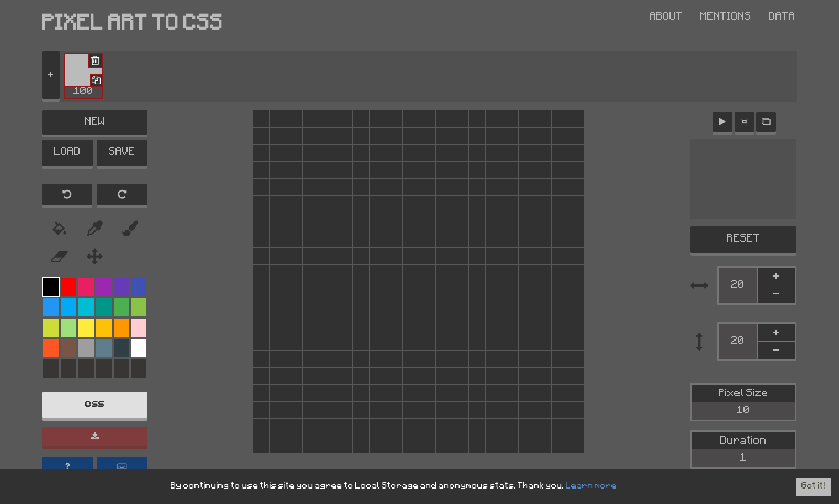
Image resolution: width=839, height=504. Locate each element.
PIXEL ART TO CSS (133, 26)
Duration (743, 450)
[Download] (95, 438)
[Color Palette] (51, 287)
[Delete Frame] (95, 61)
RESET (743, 239)
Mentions (726, 18)
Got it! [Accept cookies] (813, 487)
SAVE (122, 153)
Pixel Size (743, 403)
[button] (83, 76)
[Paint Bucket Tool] (60, 229)
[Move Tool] (95, 258)
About (666, 18)
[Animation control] (722, 121)
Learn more (590, 487)
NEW (95, 123)
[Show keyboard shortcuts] (123, 468)
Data (782, 18)
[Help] (67, 468)
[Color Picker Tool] (130, 229)
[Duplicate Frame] (96, 80)
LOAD (67, 153)
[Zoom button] (745, 121)
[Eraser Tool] (60, 258)
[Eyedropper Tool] (95, 229)
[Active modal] (766, 121)
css (95, 406)
